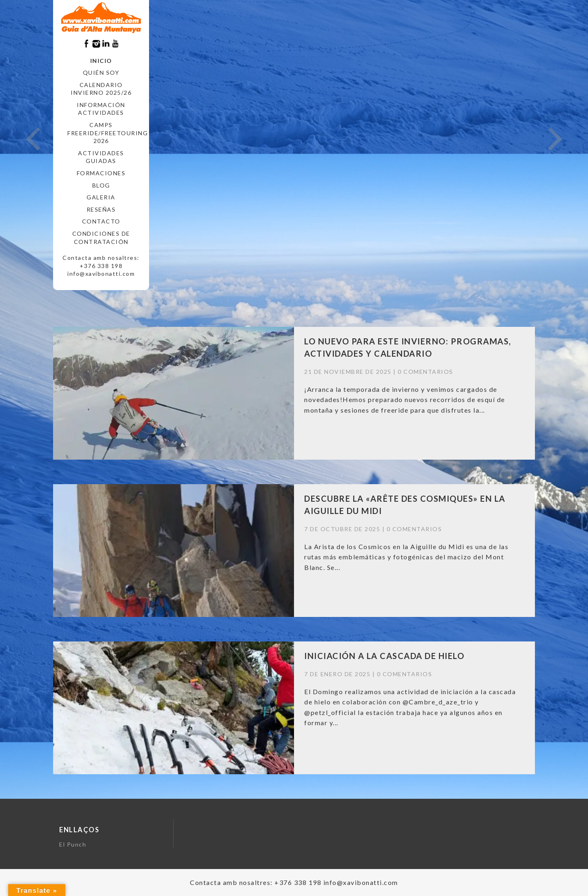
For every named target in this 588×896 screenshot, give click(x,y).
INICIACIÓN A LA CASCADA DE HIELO (384, 656)
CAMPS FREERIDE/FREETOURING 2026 (104, 133)
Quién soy (101, 73)
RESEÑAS (101, 209)
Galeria (101, 197)
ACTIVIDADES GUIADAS (101, 157)
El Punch (73, 844)
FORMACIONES (101, 173)
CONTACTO (101, 221)
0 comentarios (425, 372)
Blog (101, 185)
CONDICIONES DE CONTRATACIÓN (101, 238)
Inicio (101, 61)
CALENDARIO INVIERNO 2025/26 (101, 89)
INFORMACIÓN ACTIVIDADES (101, 109)
